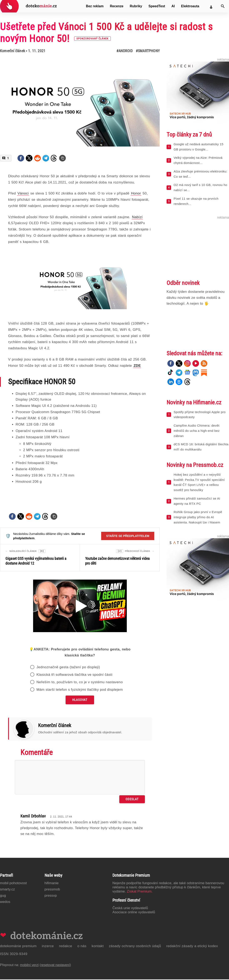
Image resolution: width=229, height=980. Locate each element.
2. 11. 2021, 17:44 (61, 817)
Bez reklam (95, 6)
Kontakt (98, 947)
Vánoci (23, 193)
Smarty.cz (7, 890)
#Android (125, 51)
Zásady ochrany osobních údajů (135, 947)
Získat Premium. (140, 892)
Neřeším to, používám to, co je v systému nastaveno (80, 683)
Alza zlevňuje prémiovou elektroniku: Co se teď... (200, 174)
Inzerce (48, 947)
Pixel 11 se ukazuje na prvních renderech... (196, 201)
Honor (136, 193)
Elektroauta (190, 6)
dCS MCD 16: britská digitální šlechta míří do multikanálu (201, 447)
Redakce (65, 947)
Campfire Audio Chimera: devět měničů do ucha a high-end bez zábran (197, 431)
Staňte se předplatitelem (128, 536)
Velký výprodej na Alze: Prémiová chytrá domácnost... (198, 160)
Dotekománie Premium (18, 947)
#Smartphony (148, 51)
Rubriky (136, 6)
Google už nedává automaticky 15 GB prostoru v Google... (199, 147)
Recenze (117, 6)
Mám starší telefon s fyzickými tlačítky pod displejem (80, 690)
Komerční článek (12, 51)
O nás (82, 947)
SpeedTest (157, 6)
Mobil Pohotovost (13, 884)
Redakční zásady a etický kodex (192, 947)
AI (173, 6)
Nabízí (137, 217)
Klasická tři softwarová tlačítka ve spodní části (74, 675)
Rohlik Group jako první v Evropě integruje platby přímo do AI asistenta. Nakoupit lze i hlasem (198, 517)
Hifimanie (52, 884)
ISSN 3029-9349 (14, 955)
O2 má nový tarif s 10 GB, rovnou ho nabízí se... (200, 187)
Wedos (5, 902)
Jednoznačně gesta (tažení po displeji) (68, 668)
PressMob (52, 890)
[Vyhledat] (223, 6)
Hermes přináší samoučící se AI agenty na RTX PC (197, 501)
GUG (3, 896)
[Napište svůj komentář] (80, 778)
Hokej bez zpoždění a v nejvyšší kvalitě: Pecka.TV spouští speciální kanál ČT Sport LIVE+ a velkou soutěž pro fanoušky (199, 482)
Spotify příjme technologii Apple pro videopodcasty (200, 415)
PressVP (51, 896)
